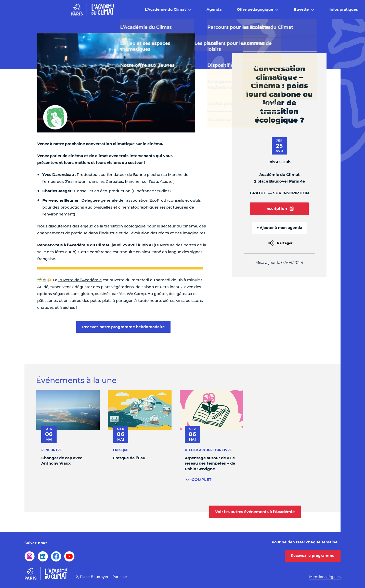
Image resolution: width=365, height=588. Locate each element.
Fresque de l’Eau (129, 458)
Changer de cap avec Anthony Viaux (62, 461)
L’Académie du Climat (119, 9)
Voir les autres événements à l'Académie (255, 512)
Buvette (255, 9)
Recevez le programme (313, 556)
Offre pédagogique (208, 9)
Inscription (279, 208)
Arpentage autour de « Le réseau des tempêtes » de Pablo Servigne (210, 463)
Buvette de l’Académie (80, 280)
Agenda (168, 9)
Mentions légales (325, 577)
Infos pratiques (297, 9)
